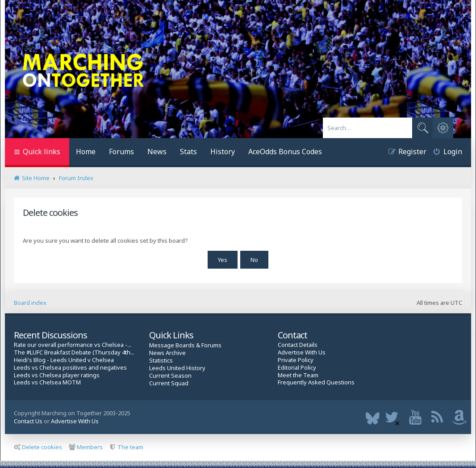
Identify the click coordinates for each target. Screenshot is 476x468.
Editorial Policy (297, 366)
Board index (30, 302)
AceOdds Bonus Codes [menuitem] (285, 152)
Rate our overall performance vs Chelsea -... (73, 344)
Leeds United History (177, 367)
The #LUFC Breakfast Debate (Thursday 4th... (74, 352)
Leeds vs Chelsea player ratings (57, 374)
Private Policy (296, 359)
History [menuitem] (223, 152)
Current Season (170, 374)
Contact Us (28, 420)
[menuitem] (444, 153)
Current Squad (169, 382)
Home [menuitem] (86, 152)
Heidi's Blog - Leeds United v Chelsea (64, 359)
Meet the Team (298, 374)
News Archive (167, 352)
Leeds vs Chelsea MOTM (47, 382)
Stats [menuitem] (188, 152)
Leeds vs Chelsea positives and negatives (70, 366)
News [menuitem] (157, 152)
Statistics (161, 360)
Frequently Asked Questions (316, 382)
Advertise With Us (302, 352)
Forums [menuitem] (121, 152)
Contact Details (298, 344)
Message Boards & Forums (185, 344)
